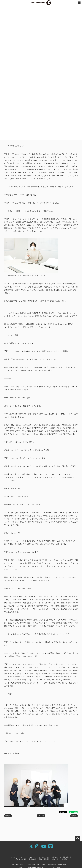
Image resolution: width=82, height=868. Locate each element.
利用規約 (55, 857)
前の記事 (8, 816)
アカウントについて (31, 857)
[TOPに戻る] (78, 839)
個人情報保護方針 (65, 857)
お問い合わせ (56, 859)
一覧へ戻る (41, 816)
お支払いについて (45, 857)
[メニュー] (79, 3)
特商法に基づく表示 (35, 859)
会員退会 (65, 859)
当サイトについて (17, 857)
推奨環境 (47, 859)
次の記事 (74, 816)
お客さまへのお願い (21, 859)
